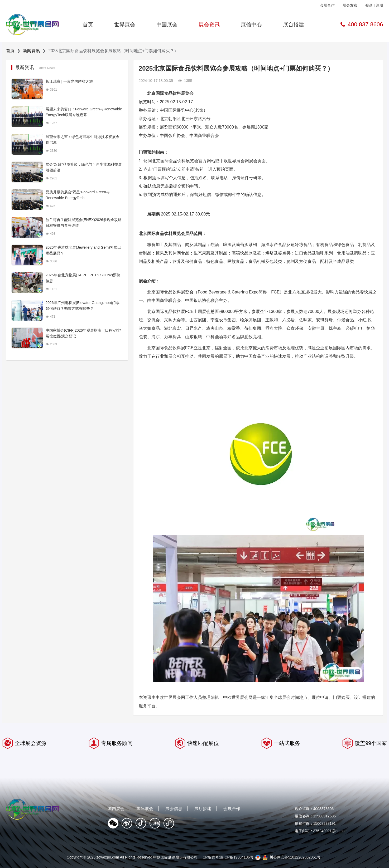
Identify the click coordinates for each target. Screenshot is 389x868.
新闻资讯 (31, 51)
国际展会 (145, 809)
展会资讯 (209, 24)
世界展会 (125, 24)
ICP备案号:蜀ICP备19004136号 (227, 857)
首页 (88, 24)
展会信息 (174, 809)
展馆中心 (251, 24)
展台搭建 (294, 24)
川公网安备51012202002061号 (295, 857)
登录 (369, 5)
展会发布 (350, 5)
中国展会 (167, 24)
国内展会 (116, 809)
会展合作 (327, 5)
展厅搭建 (203, 809)
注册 (380, 5)
